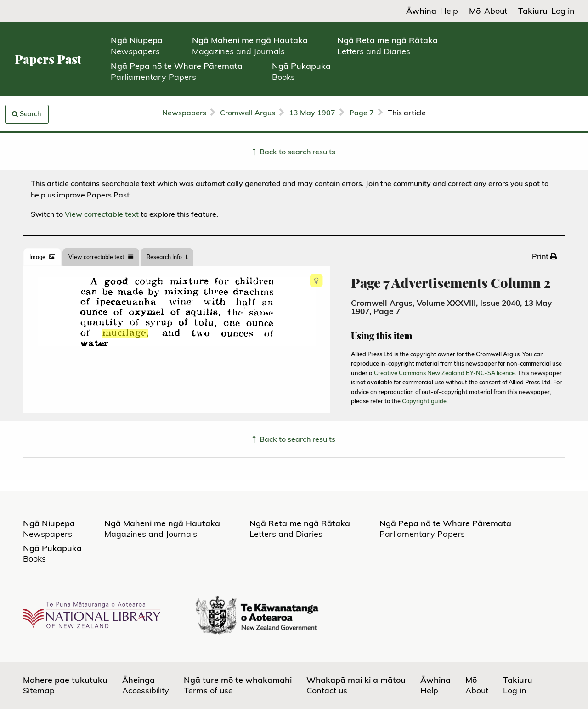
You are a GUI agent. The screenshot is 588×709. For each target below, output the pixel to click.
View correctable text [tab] (101, 257)
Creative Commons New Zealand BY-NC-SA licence (444, 373)
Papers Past (48, 59)
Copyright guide (424, 401)
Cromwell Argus (248, 113)
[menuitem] (545, 256)
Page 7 (362, 113)
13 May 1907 (312, 113)
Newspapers (184, 113)
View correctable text (102, 214)
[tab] (42, 257)
